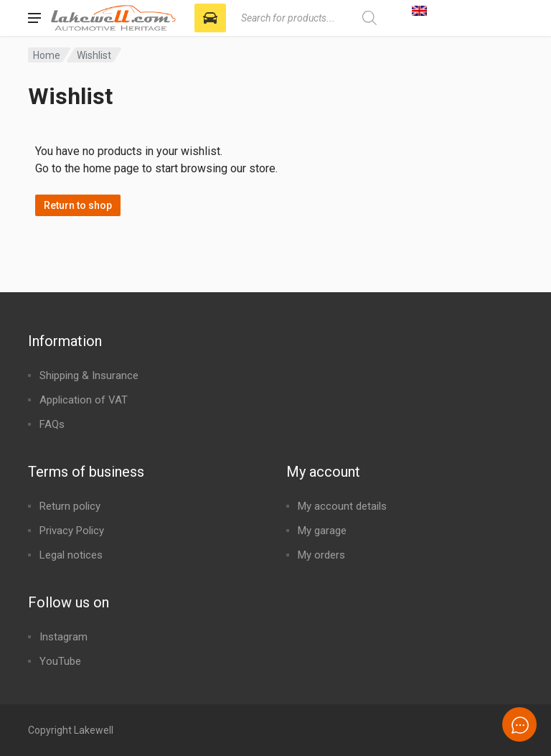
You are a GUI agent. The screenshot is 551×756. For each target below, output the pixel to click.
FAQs (52, 424)
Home (47, 55)
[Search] (369, 18)
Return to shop (78, 205)
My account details (342, 506)
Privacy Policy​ (72, 531)
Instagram (63, 637)
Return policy (70, 506)
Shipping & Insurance (89, 375)
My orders (321, 555)
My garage (322, 531)
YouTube (60, 661)
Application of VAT (84, 400)
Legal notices (71, 555)
